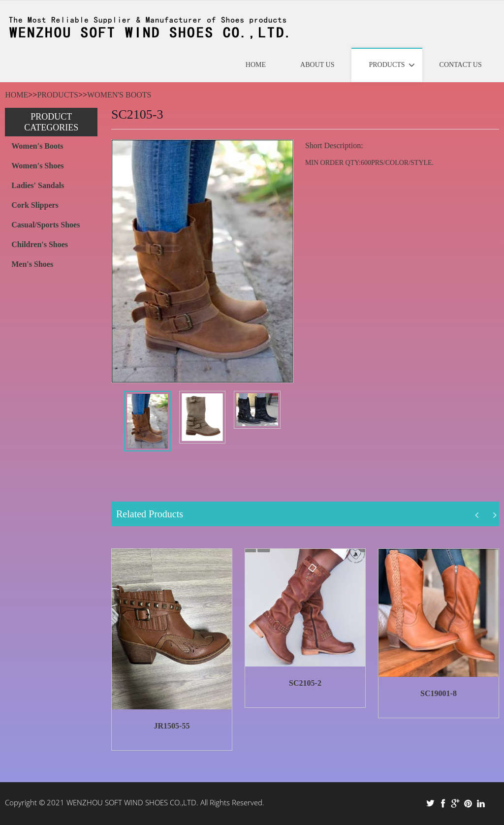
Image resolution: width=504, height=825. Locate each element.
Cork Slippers (35, 205)
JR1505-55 (172, 726)
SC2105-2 (305, 683)
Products (58, 95)
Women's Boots (119, 95)
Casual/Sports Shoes (46, 225)
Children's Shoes (40, 244)
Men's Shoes (32, 264)
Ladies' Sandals (38, 185)
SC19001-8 (439, 693)
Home (16, 95)
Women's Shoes (37, 166)
